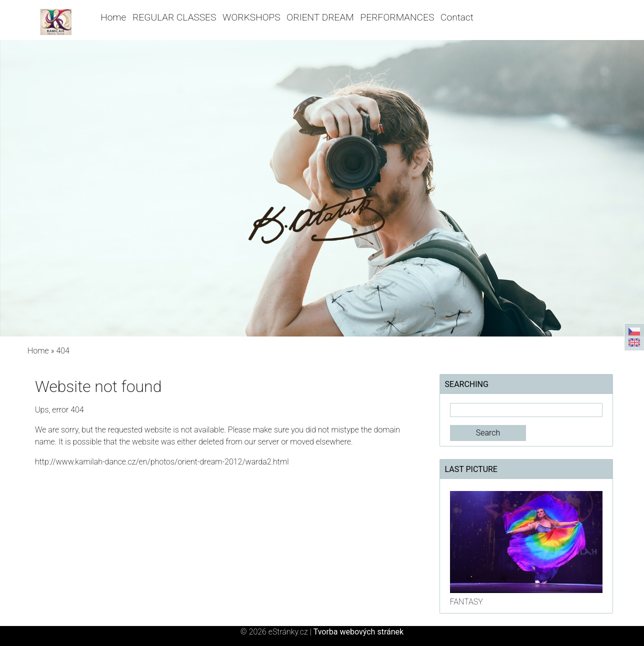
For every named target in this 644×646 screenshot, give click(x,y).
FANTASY (466, 602)
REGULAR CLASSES (174, 17)
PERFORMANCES (397, 17)
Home (113, 17)
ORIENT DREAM (320, 17)
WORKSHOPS (251, 17)
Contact (457, 17)
